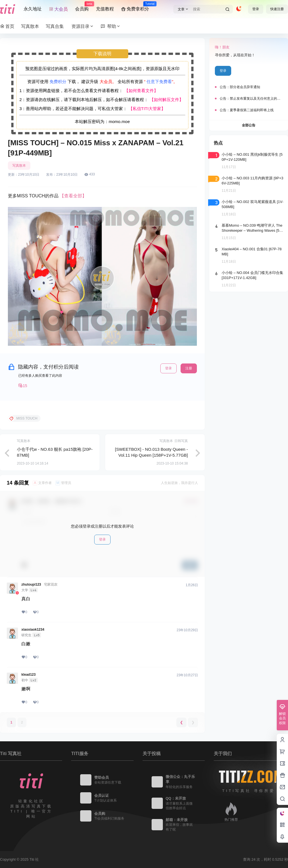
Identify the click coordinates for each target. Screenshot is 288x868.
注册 (189, 368)
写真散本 (19, 166)
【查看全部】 (73, 196)
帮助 (111, 26)
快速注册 (277, 9)
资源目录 (83, 26)
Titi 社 (34, 859)
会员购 (82, 6)
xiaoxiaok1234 (33, 630)
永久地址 (33, 9)
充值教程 (105, 9)
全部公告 (249, 125)
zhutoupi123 (31, 584)
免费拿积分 (135, 6)
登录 (256, 9)
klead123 (29, 675)
